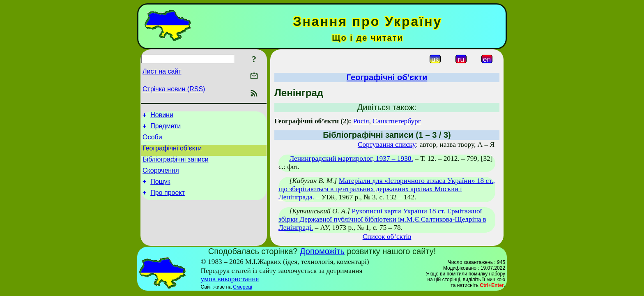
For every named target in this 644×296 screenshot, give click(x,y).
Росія (361, 121)
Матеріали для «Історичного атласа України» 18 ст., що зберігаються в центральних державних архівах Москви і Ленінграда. (387, 189)
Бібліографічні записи (176, 165)
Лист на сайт (162, 71)
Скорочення (161, 178)
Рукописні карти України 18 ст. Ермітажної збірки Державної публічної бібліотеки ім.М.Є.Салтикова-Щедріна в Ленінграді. (382, 219)
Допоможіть (322, 251)
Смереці (242, 287)
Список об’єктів (387, 237)
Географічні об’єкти (172, 153)
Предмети (166, 128)
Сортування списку (387, 145)
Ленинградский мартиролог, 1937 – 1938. (351, 158)
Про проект (168, 202)
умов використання (230, 279)
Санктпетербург (397, 121)
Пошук (160, 190)
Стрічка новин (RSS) (174, 89)
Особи (152, 141)
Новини (162, 116)
